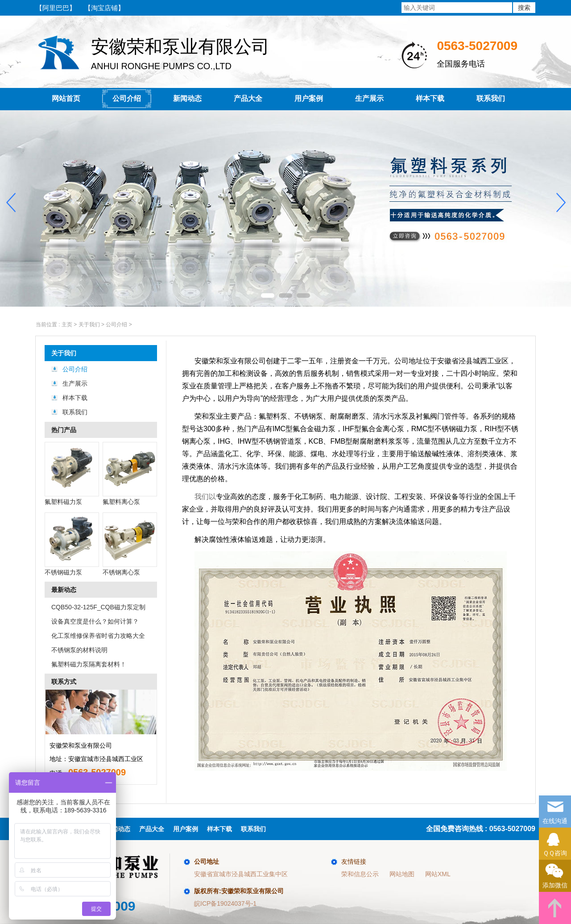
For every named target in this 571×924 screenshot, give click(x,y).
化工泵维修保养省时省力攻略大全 (98, 636)
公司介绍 (127, 98)
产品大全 (248, 98)
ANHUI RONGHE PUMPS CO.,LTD (163, 53)
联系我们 (491, 98)
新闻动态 (187, 98)
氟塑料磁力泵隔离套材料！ (89, 664)
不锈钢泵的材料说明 (79, 650)
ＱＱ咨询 (555, 842)
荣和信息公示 (360, 874)
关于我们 (64, 353)
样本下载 (430, 98)
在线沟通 (555, 810)
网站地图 (402, 874)
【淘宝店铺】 (104, 8)
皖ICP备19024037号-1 (225, 903)
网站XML (438, 874)
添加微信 (555, 874)
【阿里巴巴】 (56, 8)
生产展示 (369, 98)
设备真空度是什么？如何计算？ (95, 621)
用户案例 (309, 98)
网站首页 (66, 98)
